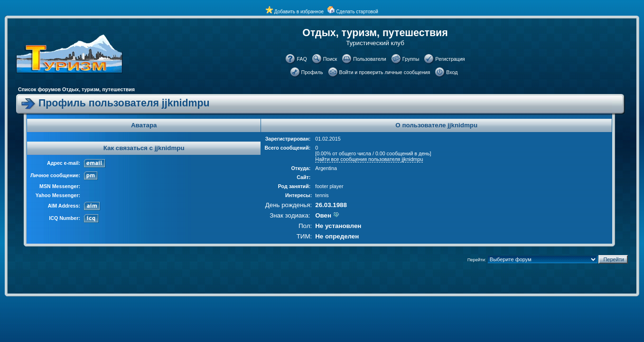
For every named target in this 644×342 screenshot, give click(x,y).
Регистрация (450, 59)
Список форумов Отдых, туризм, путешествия (76, 89)
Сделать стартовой (357, 12)
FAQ (302, 59)
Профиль (312, 72)
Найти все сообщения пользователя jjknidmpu (369, 159)
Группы (411, 59)
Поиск (330, 59)
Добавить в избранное (299, 12)
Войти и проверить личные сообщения (385, 72)
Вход (452, 72)
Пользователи (370, 59)
